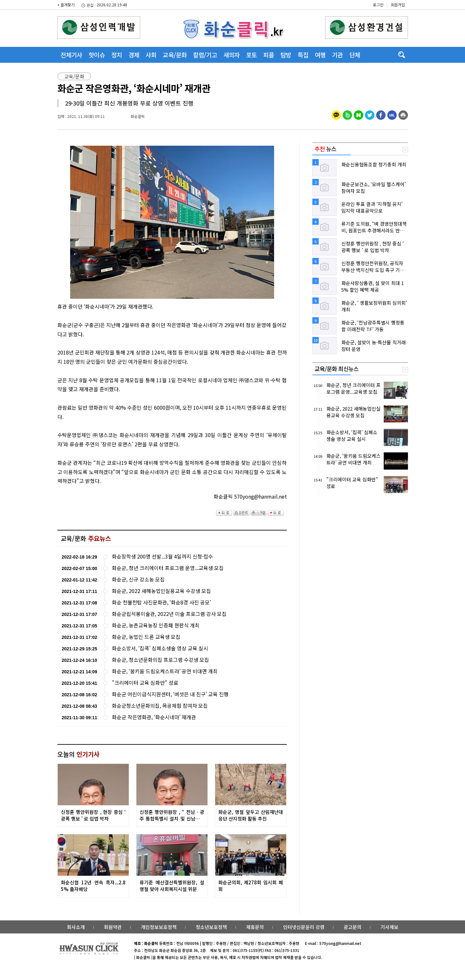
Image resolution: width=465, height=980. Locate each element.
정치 (117, 55)
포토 (251, 55)
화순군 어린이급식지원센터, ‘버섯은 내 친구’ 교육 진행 (170, 694)
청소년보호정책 (211, 927)
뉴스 (325, 149)
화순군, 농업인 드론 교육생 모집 (146, 637)
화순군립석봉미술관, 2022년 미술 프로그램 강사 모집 (169, 614)
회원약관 (113, 927)
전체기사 (71, 55)
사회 (151, 55)
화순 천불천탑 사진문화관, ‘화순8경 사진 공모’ (161, 602)
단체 (355, 55)
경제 (134, 55)
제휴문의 (255, 927)
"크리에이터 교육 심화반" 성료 (145, 683)
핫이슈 (97, 55)
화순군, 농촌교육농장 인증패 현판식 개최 (156, 625)
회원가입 (398, 5)
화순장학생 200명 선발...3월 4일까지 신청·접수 (162, 556)
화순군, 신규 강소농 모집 (138, 579)
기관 (338, 55)
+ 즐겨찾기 (66, 5)
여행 (320, 55)
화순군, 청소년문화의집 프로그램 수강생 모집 (160, 660)
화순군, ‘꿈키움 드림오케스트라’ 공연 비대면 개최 (165, 671)
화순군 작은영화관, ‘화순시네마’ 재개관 (154, 717)
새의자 (232, 55)
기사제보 (389, 927)
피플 (269, 55)
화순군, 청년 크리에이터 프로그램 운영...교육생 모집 (168, 568)
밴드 (412, 11)
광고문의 (352, 927)
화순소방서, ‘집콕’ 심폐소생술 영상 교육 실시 (160, 648)
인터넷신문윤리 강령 (304, 927)
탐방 (286, 55)
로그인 (378, 5)
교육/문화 (175, 55)
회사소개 (76, 927)
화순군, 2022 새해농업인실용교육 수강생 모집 (161, 591)
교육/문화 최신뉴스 (337, 369)
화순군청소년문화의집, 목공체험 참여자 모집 (160, 706)
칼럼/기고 (205, 55)
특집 (303, 55)
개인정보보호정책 (159, 927)
